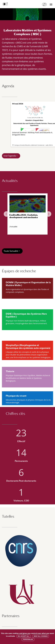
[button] (6, 214)
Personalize (28, 639)
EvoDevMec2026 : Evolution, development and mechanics (24, 216)
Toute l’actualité (11, 251)
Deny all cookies (41, 636)
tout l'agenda (10, 156)
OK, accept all (24, 636)
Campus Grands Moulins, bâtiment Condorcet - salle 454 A (33, 145)
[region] (27, 214)
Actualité (14, 227)
